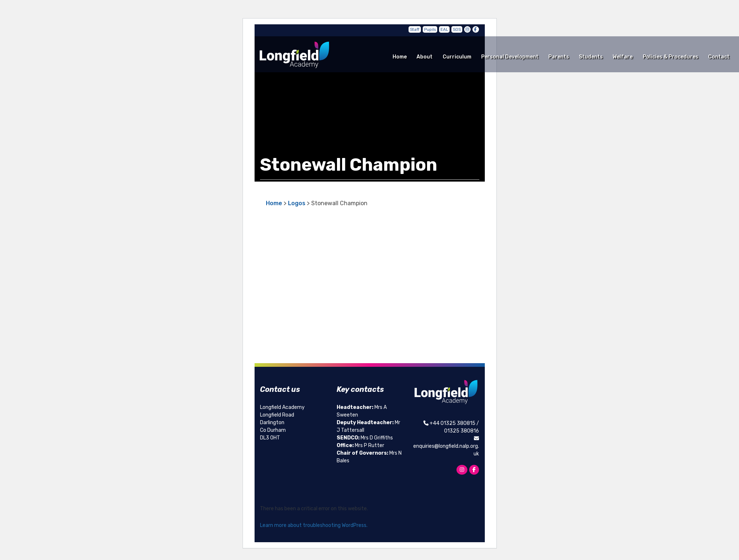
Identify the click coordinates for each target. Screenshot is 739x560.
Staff (415, 30)
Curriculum (457, 57)
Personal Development (510, 57)
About (425, 57)
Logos (297, 203)
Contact (719, 57)
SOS (457, 30)
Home (400, 57)
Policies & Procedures (671, 57)
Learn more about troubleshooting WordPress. (314, 525)
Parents (559, 57)
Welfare (623, 57)
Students (591, 57)
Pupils (430, 30)
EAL (444, 30)
